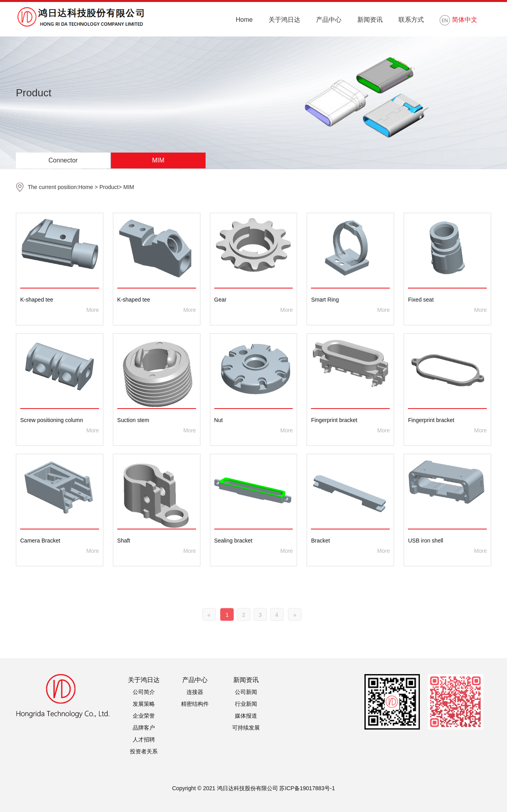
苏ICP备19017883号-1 (307, 788)
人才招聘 (144, 739)
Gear (220, 300)
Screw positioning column (52, 420)
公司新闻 (246, 692)
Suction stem (133, 420)
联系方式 (411, 20)
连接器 (195, 692)
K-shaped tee (37, 300)
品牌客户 (144, 728)
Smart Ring (325, 300)
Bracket (320, 541)
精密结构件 (195, 704)
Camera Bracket (40, 541)
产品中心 (329, 20)
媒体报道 (246, 716)
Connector (63, 160)
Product (109, 187)
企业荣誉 (144, 716)
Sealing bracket (233, 541)
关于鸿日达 (284, 20)
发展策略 (144, 704)
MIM (158, 160)
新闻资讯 (370, 20)
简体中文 (458, 20)
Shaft (124, 541)
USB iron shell (426, 541)
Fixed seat (421, 300)
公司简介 (144, 692)
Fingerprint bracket (334, 420)
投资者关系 (144, 751)
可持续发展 (246, 728)
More (93, 310)
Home (244, 20)
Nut (219, 420)
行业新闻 (246, 704)
